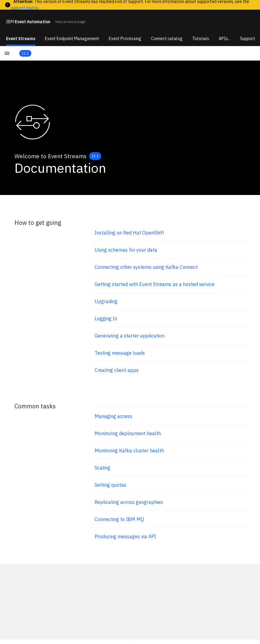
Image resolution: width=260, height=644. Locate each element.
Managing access (113, 416)
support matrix (24, 8)
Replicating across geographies (129, 502)
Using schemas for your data (126, 250)
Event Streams (21, 39)
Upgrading (106, 301)
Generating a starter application (130, 336)
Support (248, 39)
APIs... (225, 39)
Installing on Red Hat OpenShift (129, 233)
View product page (70, 22)
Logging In (106, 319)
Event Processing (125, 39)
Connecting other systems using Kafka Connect (146, 267)
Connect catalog (167, 39)
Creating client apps (117, 370)
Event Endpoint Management (72, 39)
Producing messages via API (125, 536)
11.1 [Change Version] (95, 156)
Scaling (102, 468)
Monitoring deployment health (128, 433)
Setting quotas (110, 485)
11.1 (25, 53)
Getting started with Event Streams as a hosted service (155, 284)
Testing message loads (120, 353)
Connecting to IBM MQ (119, 519)
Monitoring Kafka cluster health (129, 451)
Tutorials (201, 39)
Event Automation (28, 22)
